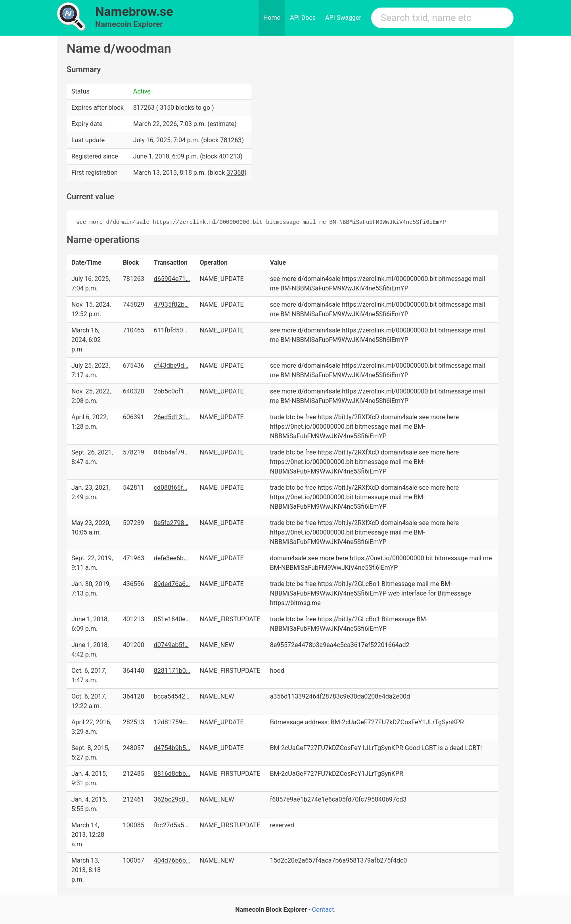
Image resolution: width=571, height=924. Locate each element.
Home (272, 18)
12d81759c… (172, 722)
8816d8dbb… (172, 774)
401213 (230, 156)
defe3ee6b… (171, 558)
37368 (235, 173)
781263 (231, 140)
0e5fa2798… (171, 523)
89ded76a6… (172, 584)
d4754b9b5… (172, 748)
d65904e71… (172, 279)
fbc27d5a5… (171, 825)
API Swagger (343, 18)
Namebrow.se (134, 11)
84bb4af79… (171, 452)
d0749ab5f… (171, 645)
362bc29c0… (172, 799)
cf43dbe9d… (171, 366)
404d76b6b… (172, 860)
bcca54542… (172, 696)
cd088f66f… (171, 488)
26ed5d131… (172, 417)
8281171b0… (172, 671)
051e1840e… (172, 619)
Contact (323, 910)
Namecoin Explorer (129, 24)
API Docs (303, 18)
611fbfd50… (171, 330)
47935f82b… (171, 304)
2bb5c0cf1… (171, 391)
